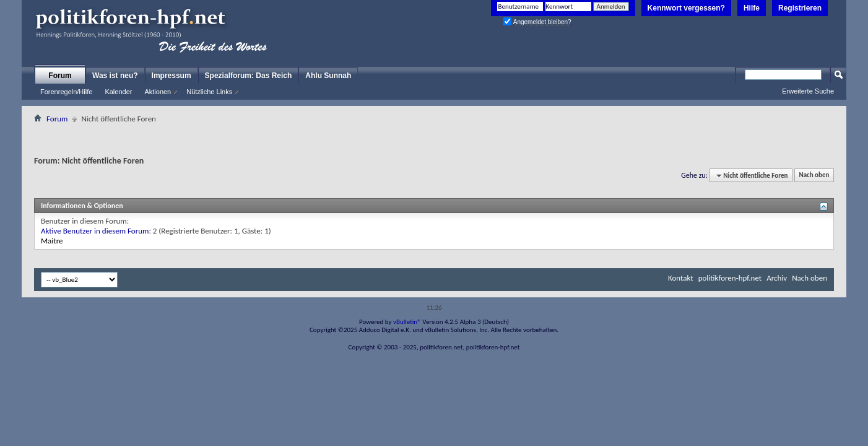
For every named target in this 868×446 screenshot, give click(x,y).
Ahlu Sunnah (328, 76)
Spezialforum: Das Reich (249, 76)
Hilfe (752, 8)
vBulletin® (407, 322)
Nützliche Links (209, 92)
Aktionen (158, 92)
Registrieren (800, 8)
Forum (60, 76)
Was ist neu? (115, 76)
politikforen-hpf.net (730, 278)
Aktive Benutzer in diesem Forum (95, 231)
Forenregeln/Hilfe (66, 92)
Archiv (777, 278)
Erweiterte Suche (808, 91)
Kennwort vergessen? (686, 8)
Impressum (171, 76)
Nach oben (814, 176)
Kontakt (681, 278)
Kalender (118, 92)
